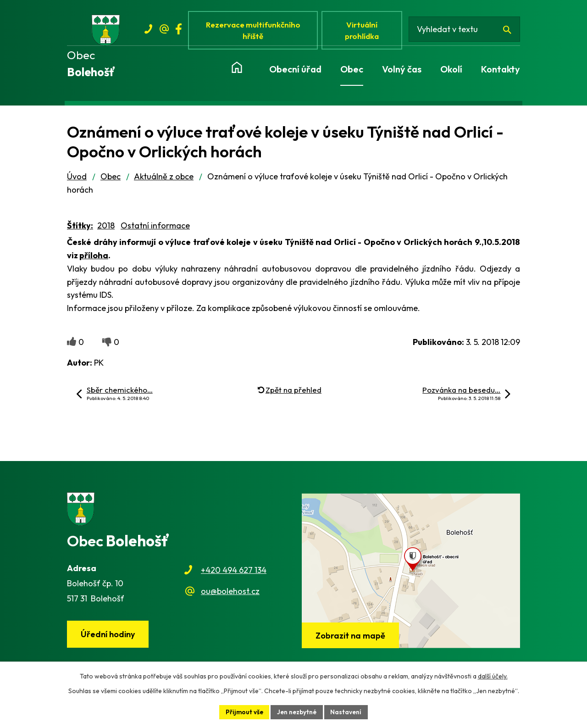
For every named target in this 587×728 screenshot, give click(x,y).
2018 (106, 228)
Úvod (77, 179)
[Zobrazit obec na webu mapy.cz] (411, 573)
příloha (94, 257)
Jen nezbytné (297, 711)
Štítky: (80, 228)
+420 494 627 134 (234, 572)
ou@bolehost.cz (230, 593)
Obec (111, 179)
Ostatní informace (155, 228)
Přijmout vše (243, 711)
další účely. (493, 676)
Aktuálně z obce (164, 179)
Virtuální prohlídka (364, 31)
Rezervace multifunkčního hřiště (255, 31)
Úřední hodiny (109, 636)
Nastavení (348, 711)
